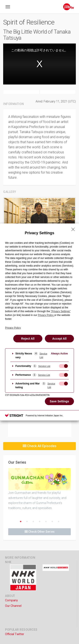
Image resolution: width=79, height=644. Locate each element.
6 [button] (52, 522)
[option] (39, 489)
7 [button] (59, 522)
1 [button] (21, 522)
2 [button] (27, 522)
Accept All (59, 339)
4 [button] (40, 522)
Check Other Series (40, 532)
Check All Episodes (40, 446)
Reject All (28, 339)
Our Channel (13, 606)
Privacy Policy (13, 328)
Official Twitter (15, 634)
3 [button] (33, 522)
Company (11, 600)
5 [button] (46, 522)
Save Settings (59, 401)
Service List (44, 355)
